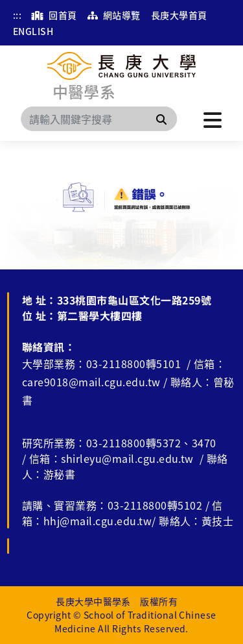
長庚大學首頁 (179, 15)
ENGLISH (33, 31)
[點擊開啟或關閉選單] (213, 119)
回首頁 (54, 15)
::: (17, 15)
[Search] (99, 119)
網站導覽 (114, 15)
